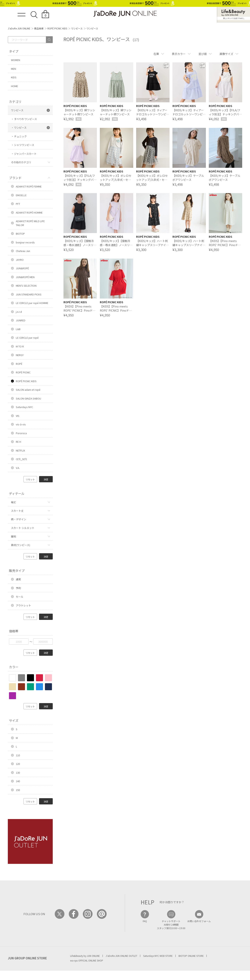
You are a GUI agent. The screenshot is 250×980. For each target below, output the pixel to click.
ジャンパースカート (25, 154)
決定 (46, 479)
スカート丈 (17, 511)
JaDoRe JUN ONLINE (125, 14)
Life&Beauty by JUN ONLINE (85, 956)
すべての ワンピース (25, 119)
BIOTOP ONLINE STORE (191, 956)
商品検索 (39, 28)
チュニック (20, 136)
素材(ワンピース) (21, 545)
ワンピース (77, 28)
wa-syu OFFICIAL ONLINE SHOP (87, 960)
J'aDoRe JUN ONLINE (19, 28)
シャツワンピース (24, 145)
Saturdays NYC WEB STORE (158, 956)
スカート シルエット (23, 528)
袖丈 (13, 502)
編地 (13, 536)
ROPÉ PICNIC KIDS (57, 28)
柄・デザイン (19, 519)
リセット (30, 479)
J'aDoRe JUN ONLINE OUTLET (121, 956)
